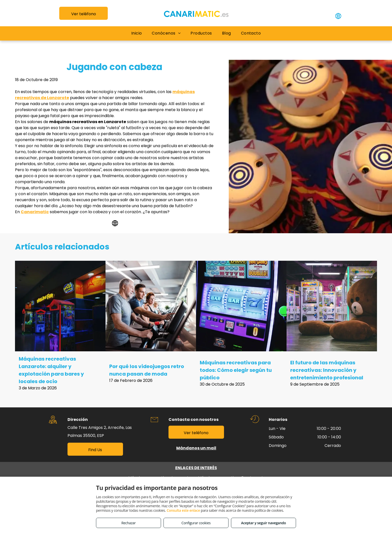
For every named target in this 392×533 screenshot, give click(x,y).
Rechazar (128, 523)
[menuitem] (137, 33)
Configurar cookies (196, 523)
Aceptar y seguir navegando (263, 523)
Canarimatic (35, 212)
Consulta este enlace (183, 510)
